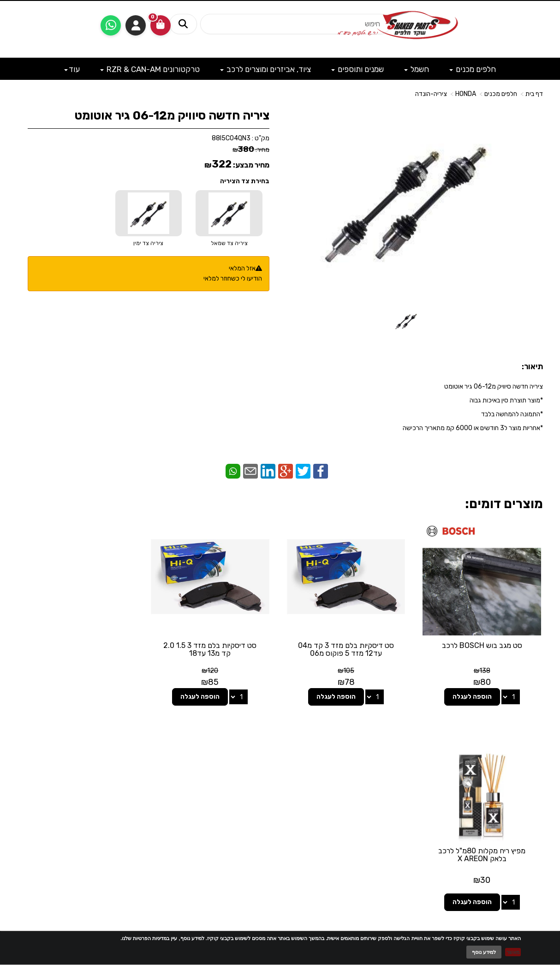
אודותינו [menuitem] (533, 791)
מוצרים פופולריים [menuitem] (522, 754)
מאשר (513, 952)
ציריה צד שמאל (229, 243)
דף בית (534, 94)
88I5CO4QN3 (231, 138)
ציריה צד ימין (148, 243)
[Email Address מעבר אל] (268, 775)
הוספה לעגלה (473, 696)
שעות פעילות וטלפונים (100, 740)
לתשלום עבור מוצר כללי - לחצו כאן (116, 818)
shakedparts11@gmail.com (96, 794)
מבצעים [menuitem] (533, 800)
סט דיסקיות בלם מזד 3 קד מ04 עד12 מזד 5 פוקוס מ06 (347, 649)
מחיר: (251, 150)
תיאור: (532, 366)
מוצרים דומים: (504, 504)
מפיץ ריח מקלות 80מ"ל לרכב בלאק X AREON (78, 649)
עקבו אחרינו (280, 740)
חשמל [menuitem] (417, 69)
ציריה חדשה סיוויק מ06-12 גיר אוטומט (172, 116)
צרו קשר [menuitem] (532, 782)
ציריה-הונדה (431, 94)
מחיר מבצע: (251, 165)
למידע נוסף (484, 952)
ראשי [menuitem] (536, 773)
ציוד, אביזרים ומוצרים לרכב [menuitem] (265, 69)
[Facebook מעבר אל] (298, 775)
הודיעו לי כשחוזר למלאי (233, 279)
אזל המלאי (242, 268)
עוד (72, 69)
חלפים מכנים (501, 94)
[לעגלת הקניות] (161, 25)
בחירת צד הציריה (245, 181)
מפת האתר (520, 744)
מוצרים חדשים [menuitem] (525, 764)
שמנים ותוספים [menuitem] (357, 69)
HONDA (466, 94)
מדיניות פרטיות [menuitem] (524, 819)
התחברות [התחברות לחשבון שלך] (136, 25)
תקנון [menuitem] (536, 810)
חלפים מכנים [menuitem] (473, 69)
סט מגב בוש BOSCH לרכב (483, 644)
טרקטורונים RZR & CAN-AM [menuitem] (150, 69)
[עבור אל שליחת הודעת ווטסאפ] (111, 25)
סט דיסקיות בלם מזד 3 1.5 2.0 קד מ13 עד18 (213, 649)
